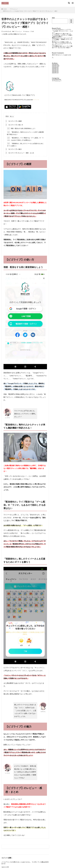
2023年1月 (55, 73)
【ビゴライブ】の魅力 (13, 149)
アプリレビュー (14, 9)
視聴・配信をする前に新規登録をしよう (21, 128)
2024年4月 (55, 67)
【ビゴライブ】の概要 (13, 121)
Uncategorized (56, 79)
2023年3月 (55, 70)
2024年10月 (56, 66)
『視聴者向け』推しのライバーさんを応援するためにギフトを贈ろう (25, 144)
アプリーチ (36, 100)
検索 (53, 18)
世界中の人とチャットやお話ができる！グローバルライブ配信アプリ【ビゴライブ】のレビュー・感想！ (30, 11)
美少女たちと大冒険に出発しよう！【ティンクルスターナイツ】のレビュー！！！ (62, 43)
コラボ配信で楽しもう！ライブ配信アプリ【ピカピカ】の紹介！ (62, 47)
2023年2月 (55, 71)
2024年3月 (55, 68)
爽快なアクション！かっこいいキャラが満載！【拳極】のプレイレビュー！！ (62, 39)
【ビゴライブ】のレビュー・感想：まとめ (20, 153)
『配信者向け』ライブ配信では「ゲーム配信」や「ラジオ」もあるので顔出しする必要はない (25, 139)
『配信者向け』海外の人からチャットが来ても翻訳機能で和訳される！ (25, 133)
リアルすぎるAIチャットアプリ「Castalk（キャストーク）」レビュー (62, 31)
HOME (5, 9)
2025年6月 (55, 64)
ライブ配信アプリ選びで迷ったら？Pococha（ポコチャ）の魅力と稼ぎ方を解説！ (62, 35)
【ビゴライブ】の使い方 (14, 125)
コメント (5, 867)
